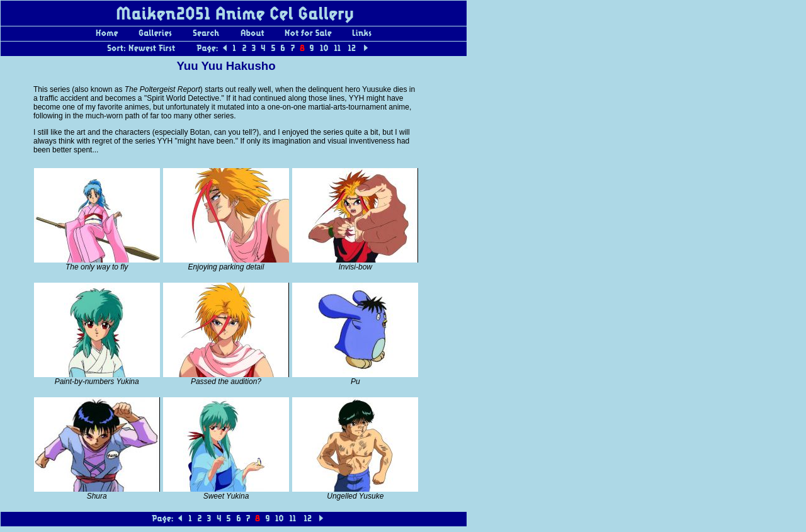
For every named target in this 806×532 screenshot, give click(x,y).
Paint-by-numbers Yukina (97, 382)
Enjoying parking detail (226, 267)
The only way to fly (97, 267)
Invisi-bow (355, 267)
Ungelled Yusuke (355, 496)
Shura (97, 496)
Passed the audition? (226, 382)
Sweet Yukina (226, 496)
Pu (355, 382)
